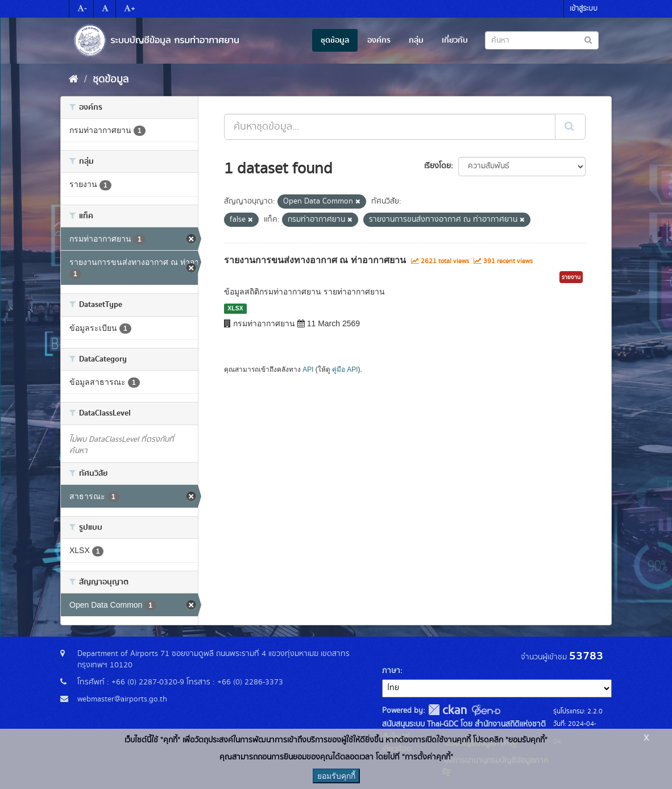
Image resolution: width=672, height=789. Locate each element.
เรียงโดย (437, 166)
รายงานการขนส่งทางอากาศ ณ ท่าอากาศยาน (315, 260)
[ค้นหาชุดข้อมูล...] (390, 127)
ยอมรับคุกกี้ (336, 776)
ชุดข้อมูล (335, 40)
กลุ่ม (416, 40)
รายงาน (571, 277)
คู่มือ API (345, 369)
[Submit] (570, 127)
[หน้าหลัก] (74, 80)
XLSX (235, 308)
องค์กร (379, 40)
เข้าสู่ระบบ (584, 9)
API (308, 369)
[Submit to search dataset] (588, 40)
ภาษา (391, 671)
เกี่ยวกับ (455, 40)
